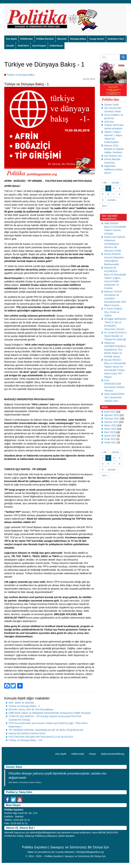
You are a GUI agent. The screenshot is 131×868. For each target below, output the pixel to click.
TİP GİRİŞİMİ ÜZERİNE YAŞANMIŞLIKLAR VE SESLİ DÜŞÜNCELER (46, 730)
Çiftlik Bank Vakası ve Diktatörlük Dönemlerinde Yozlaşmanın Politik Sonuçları (50, 713)
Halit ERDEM (111, 223)
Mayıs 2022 (110, 425)
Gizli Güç (109, 122)
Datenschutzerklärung (113, 754)
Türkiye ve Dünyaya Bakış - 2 (24, 706)
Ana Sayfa (11, 39)
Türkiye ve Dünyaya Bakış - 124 (25, 740)
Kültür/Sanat (56, 46)
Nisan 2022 (110, 429)
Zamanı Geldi (111, 105)
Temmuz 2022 (112, 419)
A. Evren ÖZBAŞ (113, 309)
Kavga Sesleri (97, 39)
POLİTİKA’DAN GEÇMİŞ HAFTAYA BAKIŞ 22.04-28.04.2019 (41, 737)
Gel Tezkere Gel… (114, 156)
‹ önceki (115, 183)
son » (105, 206)
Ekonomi (62, 39)
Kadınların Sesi (116, 39)
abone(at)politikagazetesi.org (45, 833)
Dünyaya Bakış (78, 39)
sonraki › (112, 200)
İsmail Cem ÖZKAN (115, 237)
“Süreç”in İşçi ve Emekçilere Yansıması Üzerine (114, 326)
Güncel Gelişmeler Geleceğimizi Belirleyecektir (114, 261)
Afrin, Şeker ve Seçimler (21, 703)
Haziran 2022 (111, 422)
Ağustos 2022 (112, 415)
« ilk (104, 183)
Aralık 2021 (110, 442)
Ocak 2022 (110, 439)
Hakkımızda (78, 754)
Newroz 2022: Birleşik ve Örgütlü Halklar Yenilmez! (114, 149)
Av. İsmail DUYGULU (115, 333)
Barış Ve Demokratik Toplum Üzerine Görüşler (115, 230)
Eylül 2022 (110, 412)
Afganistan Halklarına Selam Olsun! (113, 169)
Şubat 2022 (110, 436)
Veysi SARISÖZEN (114, 394)
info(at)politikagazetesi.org (90, 852)
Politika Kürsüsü (45, 39)
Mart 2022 (110, 432)
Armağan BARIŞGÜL (115, 319)
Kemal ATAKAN (112, 254)
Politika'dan (26, 39)
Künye (92, 754)
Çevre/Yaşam (39, 46)
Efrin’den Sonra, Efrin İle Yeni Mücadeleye (31, 709)
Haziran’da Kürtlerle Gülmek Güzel (27, 733)
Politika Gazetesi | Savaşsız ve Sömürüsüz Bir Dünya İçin (75, 856)
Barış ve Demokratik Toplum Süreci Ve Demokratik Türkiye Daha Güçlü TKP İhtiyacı (115, 370)
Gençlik (10, 46)
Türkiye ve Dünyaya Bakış (21, 75)
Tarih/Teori (23, 46)
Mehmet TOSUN (113, 292)
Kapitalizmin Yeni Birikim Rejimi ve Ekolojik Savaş (113, 353)
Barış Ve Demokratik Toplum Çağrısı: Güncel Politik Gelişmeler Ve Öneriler (115, 281)
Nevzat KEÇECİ (113, 360)
